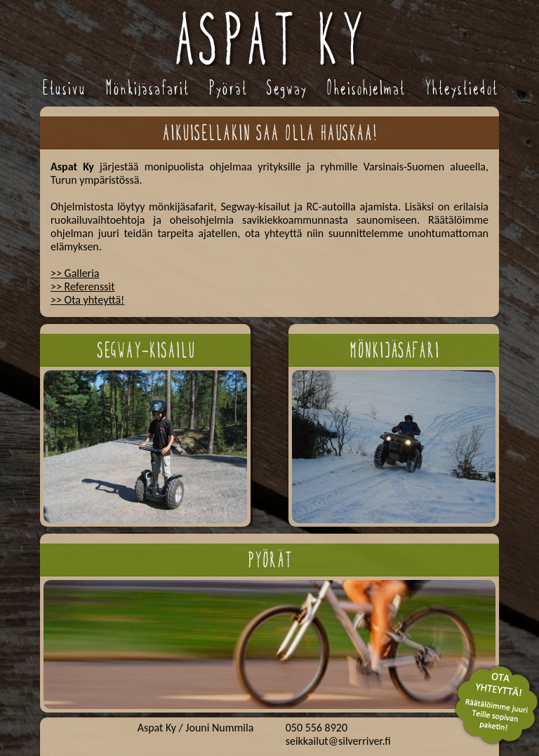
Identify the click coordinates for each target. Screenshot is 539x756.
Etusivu (64, 88)
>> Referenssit (83, 286)
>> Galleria (75, 273)
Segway (287, 88)
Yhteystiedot (461, 88)
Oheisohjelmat (366, 88)
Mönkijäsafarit (147, 88)
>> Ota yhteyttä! (87, 300)
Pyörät (228, 88)
